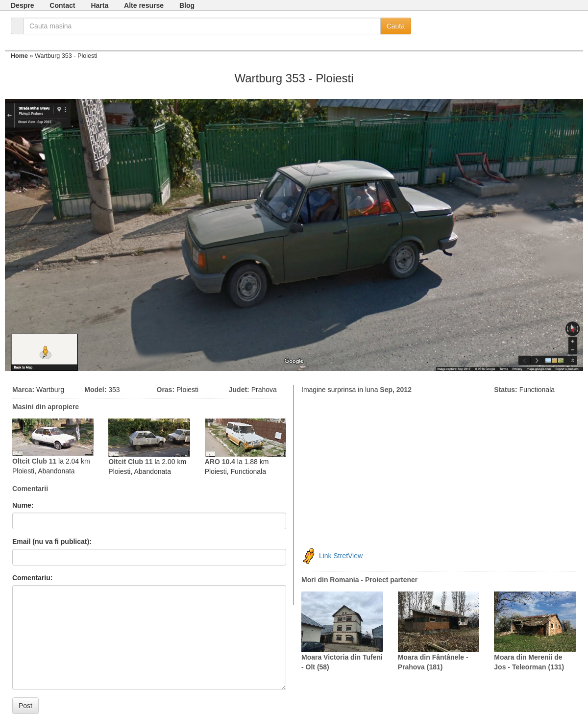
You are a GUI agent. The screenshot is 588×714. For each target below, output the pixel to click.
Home (19, 56)
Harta (99, 5)
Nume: (23, 505)
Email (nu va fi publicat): (52, 542)
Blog (187, 5)
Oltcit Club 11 (34, 461)
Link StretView (341, 555)
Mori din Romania (330, 580)
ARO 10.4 (220, 462)
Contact (62, 5)
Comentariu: (32, 578)
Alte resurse (144, 5)
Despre (22, 5)
